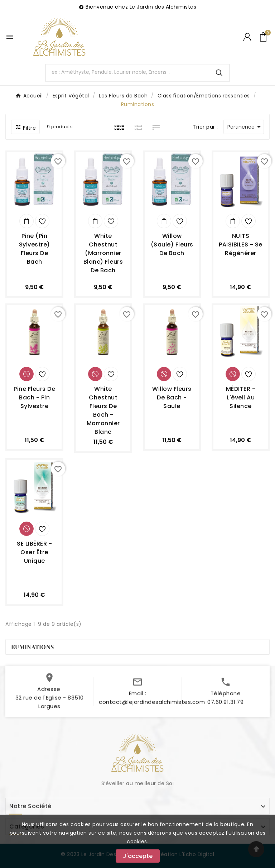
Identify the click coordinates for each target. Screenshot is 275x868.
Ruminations (32, 647)
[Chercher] (128, 72)
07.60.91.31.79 (225, 705)
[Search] (219, 73)
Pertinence (245, 127)
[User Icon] (247, 37)
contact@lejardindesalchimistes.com (152, 705)
